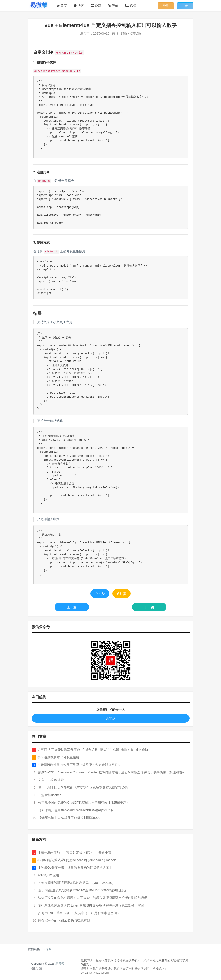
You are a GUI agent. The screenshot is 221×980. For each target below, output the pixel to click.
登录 (166, 6)
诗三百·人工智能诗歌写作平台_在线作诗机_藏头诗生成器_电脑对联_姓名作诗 (93, 750)
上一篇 (72, 607)
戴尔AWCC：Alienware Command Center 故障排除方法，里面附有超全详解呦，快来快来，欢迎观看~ (111, 772)
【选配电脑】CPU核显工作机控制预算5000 (69, 818)
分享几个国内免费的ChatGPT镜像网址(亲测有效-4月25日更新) (83, 803)
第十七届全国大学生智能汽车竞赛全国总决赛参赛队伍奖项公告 (83, 787)
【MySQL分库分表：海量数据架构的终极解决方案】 (75, 868)
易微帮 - (61, 964)
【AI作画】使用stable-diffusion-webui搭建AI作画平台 (76, 810)
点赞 (100, 594)
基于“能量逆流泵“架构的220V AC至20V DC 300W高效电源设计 (83, 890)
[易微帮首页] (39, 5)
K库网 (48, 949)
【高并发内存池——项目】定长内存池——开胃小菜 (74, 852)
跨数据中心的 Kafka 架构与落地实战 (64, 920)
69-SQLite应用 (49, 875)
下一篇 (149, 607)
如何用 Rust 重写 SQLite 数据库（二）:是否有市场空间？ (79, 913)
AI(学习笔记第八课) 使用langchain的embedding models (77, 860)
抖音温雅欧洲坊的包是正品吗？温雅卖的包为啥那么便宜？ (79, 765)
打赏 (122, 594)
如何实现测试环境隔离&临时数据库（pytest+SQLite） (77, 883)
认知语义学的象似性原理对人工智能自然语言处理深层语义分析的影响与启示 (93, 898)
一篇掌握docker (49, 795)
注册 (185, 6)
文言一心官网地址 (51, 780)
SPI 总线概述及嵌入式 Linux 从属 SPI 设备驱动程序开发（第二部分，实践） (93, 905)
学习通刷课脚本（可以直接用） (60, 757)
